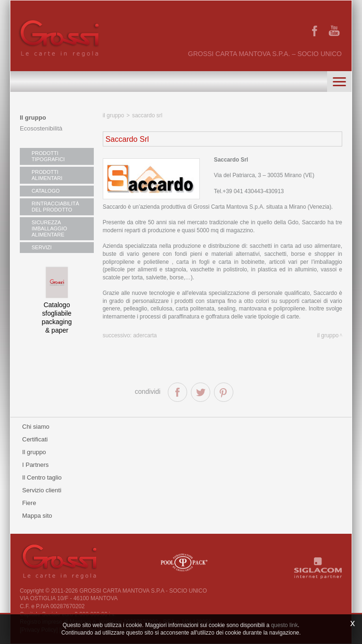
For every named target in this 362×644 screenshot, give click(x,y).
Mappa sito (37, 516)
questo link (284, 625)
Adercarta (145, 335)
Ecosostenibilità (41, 128)
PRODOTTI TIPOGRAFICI (48, 156)
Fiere (29, 503)
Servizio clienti (42, 490)
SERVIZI (42, 247)
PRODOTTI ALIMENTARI (47, 175)
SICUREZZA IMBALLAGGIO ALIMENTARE (49, 228)
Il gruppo (33, 118)
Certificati (35, 439)
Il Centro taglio (42, 477)
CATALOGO (46, 191)
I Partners (35, 465)
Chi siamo (36, 427)
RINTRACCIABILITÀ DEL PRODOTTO (55, 207)
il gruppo (114, 115)
